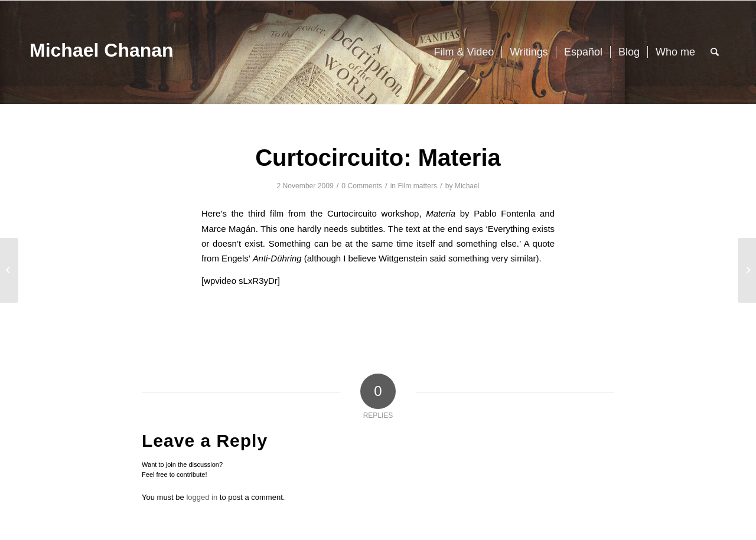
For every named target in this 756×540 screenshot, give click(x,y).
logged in (202, 497)
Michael (467, 186)
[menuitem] (464, 52)
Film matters (417, 186)
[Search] (715, 52)
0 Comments (362, 186)
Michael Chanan (102, 50)
